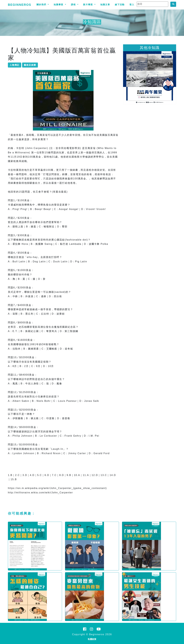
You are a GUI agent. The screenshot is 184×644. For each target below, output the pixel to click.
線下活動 (120, 5)
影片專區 (89, 5)
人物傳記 (15, 65)
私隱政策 (92, 639)
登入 (132, 5)
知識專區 (59, 5)
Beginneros (20, 5)
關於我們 (42, 5)
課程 (74, 5)
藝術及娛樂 (30, 65)
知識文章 (105, 5)
